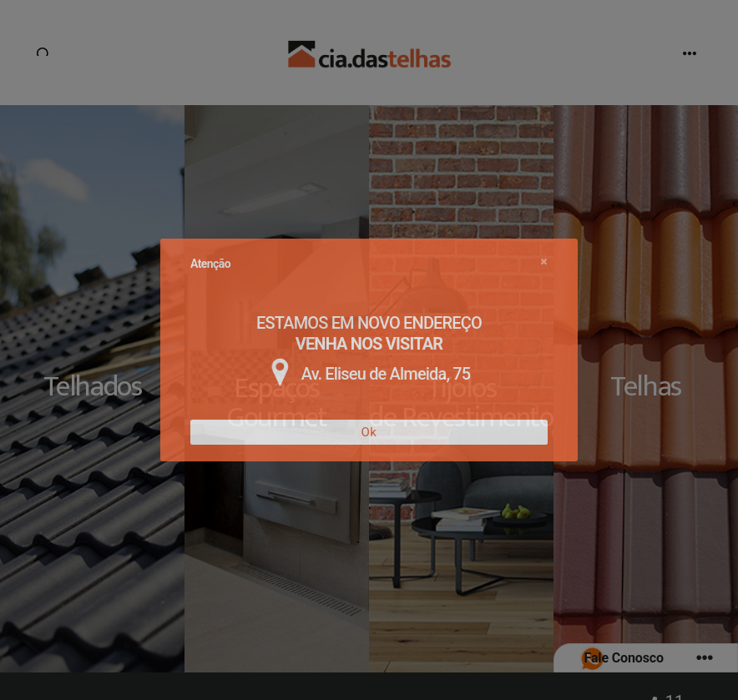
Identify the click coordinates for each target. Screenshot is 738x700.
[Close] (544, 262)
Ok (369, 432)
